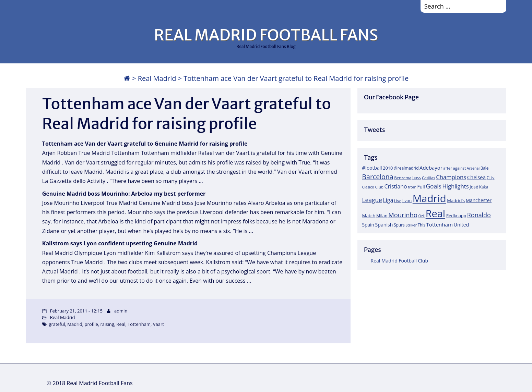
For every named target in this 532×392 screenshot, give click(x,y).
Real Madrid (157, 78)
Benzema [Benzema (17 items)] (403, 178)
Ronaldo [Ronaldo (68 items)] (479, 215)
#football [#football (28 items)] (372, 168)
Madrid (75, 324)
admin (121, 311)
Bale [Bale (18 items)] (485, 168)
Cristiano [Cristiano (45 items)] (395, 186)
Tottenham (139, 324)
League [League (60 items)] (372, 200)
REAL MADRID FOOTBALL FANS (266, 35)
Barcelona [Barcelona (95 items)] (378, 177)
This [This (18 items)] (422, 225)
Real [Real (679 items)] (435, 213)
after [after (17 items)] (448, 168)
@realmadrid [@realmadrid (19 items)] (406, 168)
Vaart (158, 324)
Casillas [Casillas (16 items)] (429, 178)
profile (91, 324)
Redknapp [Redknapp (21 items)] (456, 216)
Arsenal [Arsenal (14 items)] (473, 168)
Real (121, 324)
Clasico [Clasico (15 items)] (368, 187)
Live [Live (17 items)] (398, 201)
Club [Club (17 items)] (379, 187)
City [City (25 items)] (491, 177)
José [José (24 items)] (474, 187)
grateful (57, 324)
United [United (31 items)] (462, 225)
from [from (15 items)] (412, 187)
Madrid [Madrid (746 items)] (429, 198)
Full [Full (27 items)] (421, 187)
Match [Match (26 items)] (369, 216)
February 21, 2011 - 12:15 (76, 311)
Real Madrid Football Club (399, 261)
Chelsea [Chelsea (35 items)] (476, 177)
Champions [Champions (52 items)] (451, 177)
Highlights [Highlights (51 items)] (455, 186)
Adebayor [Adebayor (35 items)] (431, 168)
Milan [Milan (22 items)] (382, 216)
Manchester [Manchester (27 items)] (479, 200)
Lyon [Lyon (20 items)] (407, 201)
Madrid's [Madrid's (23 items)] (456, 200)
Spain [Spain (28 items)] (368, 225)
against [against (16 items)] (460, 168)
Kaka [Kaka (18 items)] (484, 187)
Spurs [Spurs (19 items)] (399, 225)
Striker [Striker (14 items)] (411, 225)
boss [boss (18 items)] (417, 177)
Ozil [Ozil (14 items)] (421, 216)
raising (107, 324)
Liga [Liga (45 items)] (388, 200)
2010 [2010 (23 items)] (388, 168)
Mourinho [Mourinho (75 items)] (403, 215)
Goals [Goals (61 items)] (433, 186)
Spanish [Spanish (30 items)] (384, 225)
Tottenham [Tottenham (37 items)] (440, 224)
